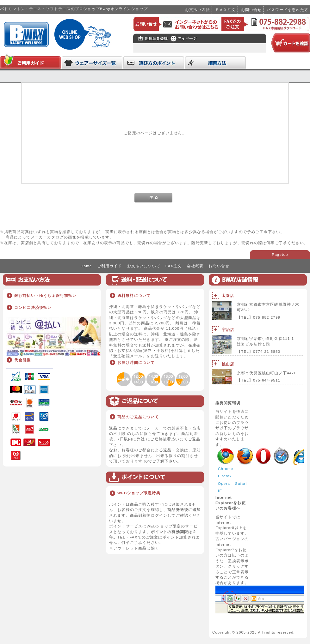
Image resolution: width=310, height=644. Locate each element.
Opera (224, 483)
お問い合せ (251, 10)
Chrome (226, 469)
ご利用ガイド (110, 266)
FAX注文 (174, 266)
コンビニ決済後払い (33, 307)
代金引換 (23, 360)
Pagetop (280, 254)
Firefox (225, 476)
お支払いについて (144, 266)
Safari (241, 483)
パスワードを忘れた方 (288, 10)
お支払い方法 (198, 10)
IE (220, 491)
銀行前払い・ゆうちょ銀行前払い (45, 295)
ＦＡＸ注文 (226, 10)
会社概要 (195, 266)
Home (86, 266)
